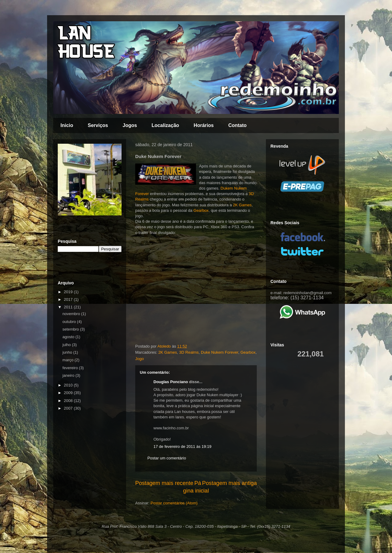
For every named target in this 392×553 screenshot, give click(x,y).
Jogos (130, 125)
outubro (70, 322)
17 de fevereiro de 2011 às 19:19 (182, 447)
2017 (69, 299)
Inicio (67, 125)
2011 (69, 307)
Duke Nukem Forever (220, 352)
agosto (69, 337)
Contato (237, 125)
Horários (204, 125)
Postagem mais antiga (229, 483)
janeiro (69, 375)
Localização (165, 125)
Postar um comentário (167, 458)
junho (68, 352)
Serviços (98, 125)
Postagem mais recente (164, 483)
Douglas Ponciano (171, 382)
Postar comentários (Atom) (174, 503)
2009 (69, 393)
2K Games (242, 205)
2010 (69, 385)
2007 (69, 408)
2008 (69, 401)
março (69, 360)
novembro (72, 314)
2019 (69, 292)
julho (67, 345)
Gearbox (201, 210)
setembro (71, 329)
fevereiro (71, 368)
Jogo (139, 359)
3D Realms (189, 352)
